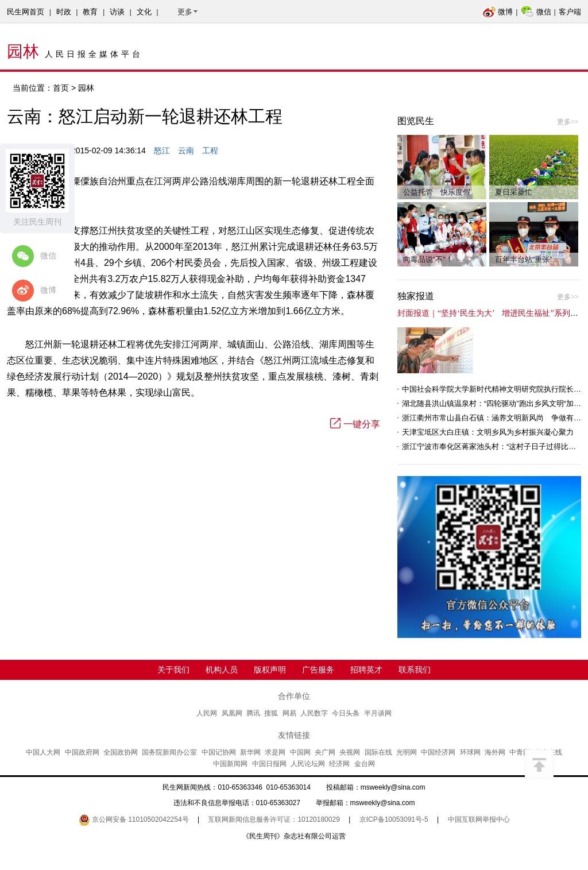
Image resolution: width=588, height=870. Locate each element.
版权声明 (270, 670)
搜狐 (271, 713)
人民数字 (314, 713)
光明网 (407, 752)
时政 (64, 12)
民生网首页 (26, 12)
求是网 (275, 752)
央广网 (325, 752)
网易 (289, 713)
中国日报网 (269, 764)
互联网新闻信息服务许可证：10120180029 (274, 819)
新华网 (250, 752)
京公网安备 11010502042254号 (134, 819)
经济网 (339, 764)
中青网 (520, 752)
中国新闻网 (230, 764)
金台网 (365, 764)
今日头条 (346, 713)
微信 (536, 12)
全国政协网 (121, 752)
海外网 (495, 752)
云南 (186, 150)
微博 (498, 12)
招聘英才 (366, 670)
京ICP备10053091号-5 (394, 819)
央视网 (350, 752)
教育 (90, 12)
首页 (61, 88)
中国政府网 (82, 752)
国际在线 (378, 752)
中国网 (300, 752)
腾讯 (253, 713)
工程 (210, 150)
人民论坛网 (308, 764)
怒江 (162, 150)
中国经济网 (438, 752)
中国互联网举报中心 (479, 819)
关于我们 (173, 670)
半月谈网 (378, 713)
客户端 (570, 12)
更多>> (568, 122)
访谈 (117, 12)
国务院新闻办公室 (169, 752)
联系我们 (415, 670)
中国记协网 (219, 752)
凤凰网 (232, 713)
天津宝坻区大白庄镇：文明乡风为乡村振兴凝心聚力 (488, 432)
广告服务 (318, 670)
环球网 (470, 752)
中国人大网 (43, 752)
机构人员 (222, 670)
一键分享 (355, 424)
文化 (144, 12)
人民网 (207, 713)
